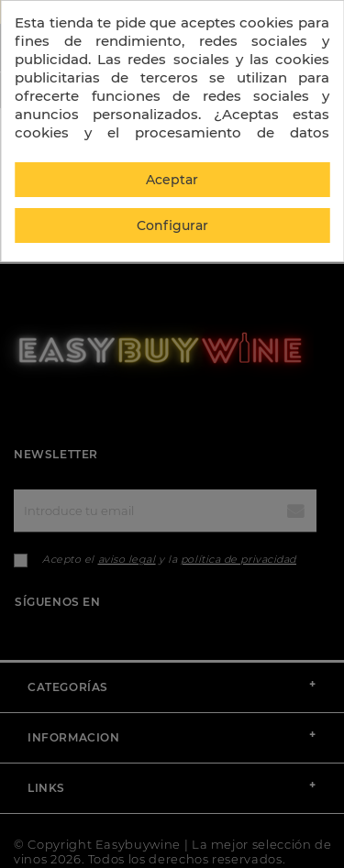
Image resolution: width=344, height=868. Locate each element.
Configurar (172, 225)
